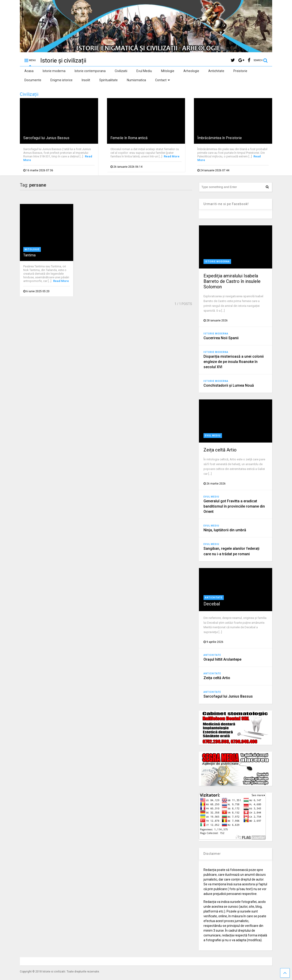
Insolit (86, 80)
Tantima (29, 255)
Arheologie (191, 71)
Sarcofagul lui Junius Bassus (46, 138)
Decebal (212, 604)
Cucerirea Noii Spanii (221, 338)
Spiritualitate (108, 80)
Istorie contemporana (90, 71)
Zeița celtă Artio (220, 450)
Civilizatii (121, 71)
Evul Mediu (144, 71)
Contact (163, 80)
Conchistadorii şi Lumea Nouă (229, 385)
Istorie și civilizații (63, 60)
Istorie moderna (54, 71)
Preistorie (240, 71)
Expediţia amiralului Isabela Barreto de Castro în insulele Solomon (232, 281)
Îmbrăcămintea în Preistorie (220, 138)
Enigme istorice (61, 80)
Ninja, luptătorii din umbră (225, 530)
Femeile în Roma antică (129, 138)
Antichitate (216, 71)
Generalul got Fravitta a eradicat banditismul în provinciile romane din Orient (234, 506)
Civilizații (29, 94)
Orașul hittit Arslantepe (222, 659)
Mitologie (168, 71)
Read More (172, 156)
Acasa (29, 71)
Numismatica (136, 80)
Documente (33, 80)
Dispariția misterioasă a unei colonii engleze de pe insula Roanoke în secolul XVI (234, 362)
